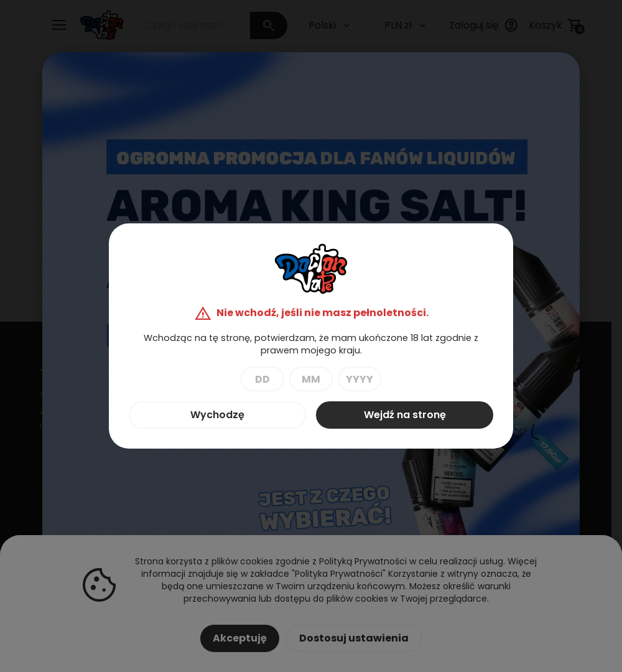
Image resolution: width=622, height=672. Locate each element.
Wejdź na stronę (405, 415)
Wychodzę (217, 415)
